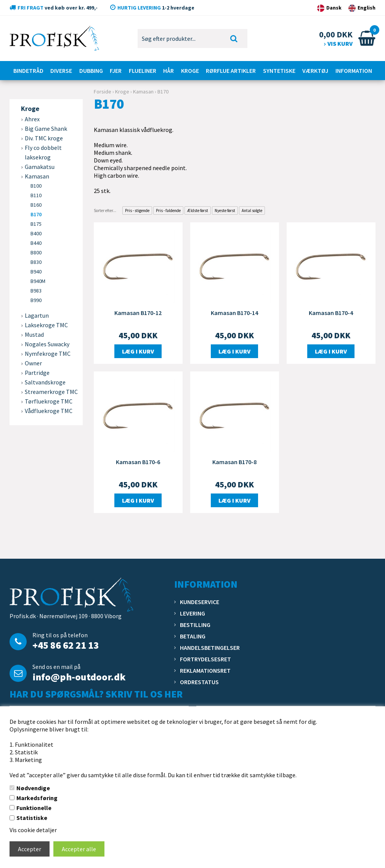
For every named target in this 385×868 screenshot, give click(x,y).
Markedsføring (37, 798)
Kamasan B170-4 (331, 313)
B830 (36, 262)
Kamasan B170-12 (138, 313)
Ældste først (198, 211)
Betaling (193, 636)
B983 (36, 291)
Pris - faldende (168, 211)
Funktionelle (34, 808)
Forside (103, 92)
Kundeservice (200, 602)
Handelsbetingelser (210, 648)
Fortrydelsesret (205, 659)
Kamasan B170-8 (234, 462)
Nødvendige (33, 788)
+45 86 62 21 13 (66, 645)
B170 (36, 214)
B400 (36, 233)
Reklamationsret (205, 670)
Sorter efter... (105, 211)
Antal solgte (252, 211)
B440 (36, 243)
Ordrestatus (199, 682)
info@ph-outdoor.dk (79, 677)
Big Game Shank (46, 129)
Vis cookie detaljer (33, 830)
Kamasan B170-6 (138, 462)
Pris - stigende (137, 211)
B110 (36, 195)
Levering (192, 613)
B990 (36, 300)
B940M (38, 281)
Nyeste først (225, 211)
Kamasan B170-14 (234, 313)
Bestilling (195, 625)
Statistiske (32, 818)
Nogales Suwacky (47, 344)
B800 (36, 252)
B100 (36, 186)
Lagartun (37, 315)
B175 (36, 224)
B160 (36, 205)
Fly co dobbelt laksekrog (43, 152)
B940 (36, 272)
